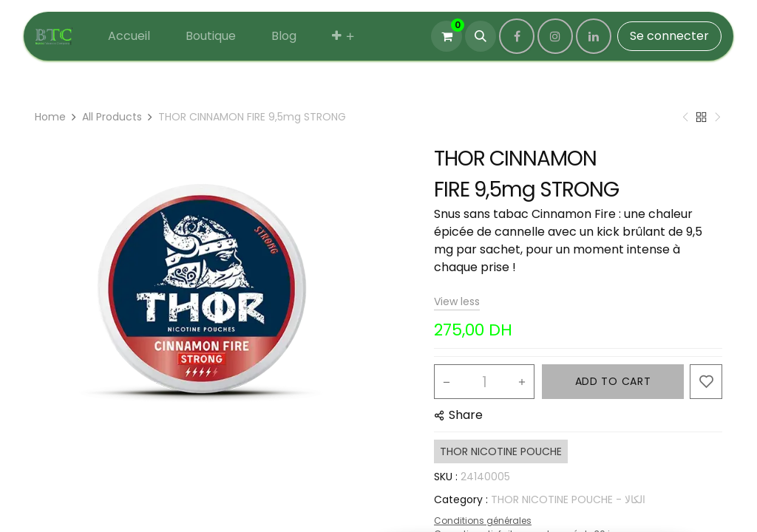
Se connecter (669, 36)
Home (50, 117)
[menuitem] (129, 36)
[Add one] (522, 382)
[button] (481, 36)
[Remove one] (447, 382)
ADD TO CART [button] (613, 381)
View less (457, 301)
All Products (112, 117)
